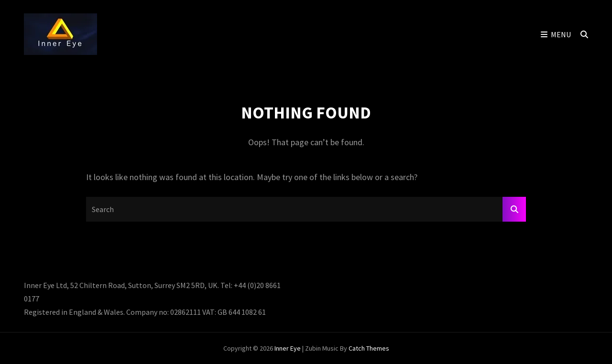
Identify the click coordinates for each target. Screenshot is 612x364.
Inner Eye (288, 348)
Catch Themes (369, 348)
